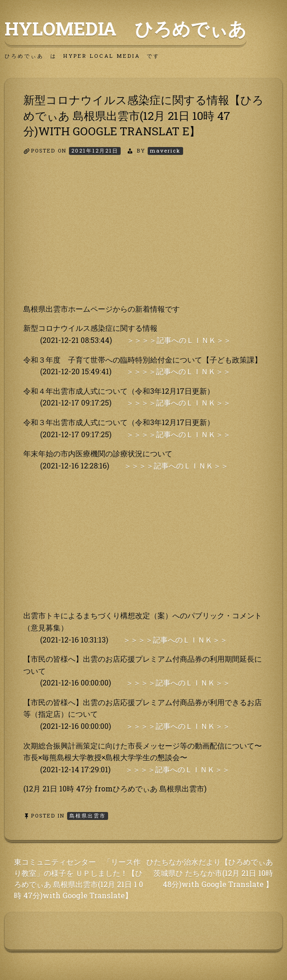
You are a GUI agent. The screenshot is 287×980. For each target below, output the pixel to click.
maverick (165, 150)
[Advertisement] (143, 238)
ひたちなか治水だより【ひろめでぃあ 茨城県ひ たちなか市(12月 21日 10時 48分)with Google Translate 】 (210, 873)
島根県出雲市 (88, 815)
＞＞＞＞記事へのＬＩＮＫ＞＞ (179, 340)
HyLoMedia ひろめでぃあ (126, 28)
